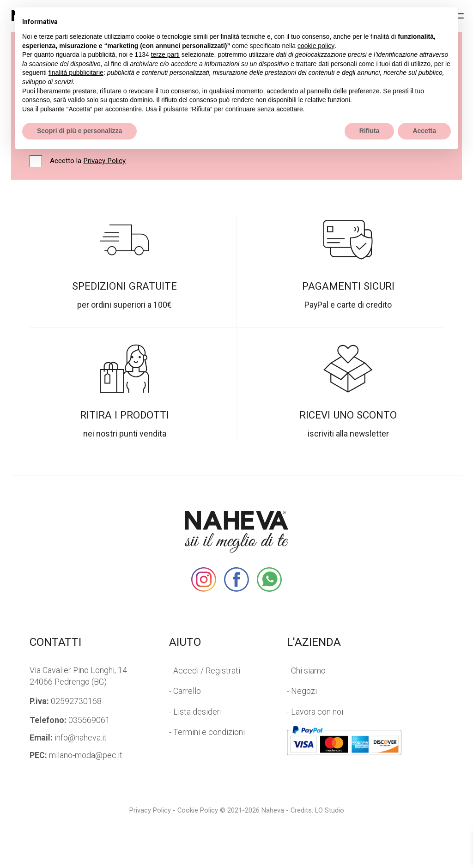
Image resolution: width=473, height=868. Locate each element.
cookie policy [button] (316, 46)
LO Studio (330, 810)
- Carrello (185, 691)
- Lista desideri (195, 712)
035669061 (70, 720)
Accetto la (88, 161)
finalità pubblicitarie (76, 73)
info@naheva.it (68, 738)
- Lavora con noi (315, 712)
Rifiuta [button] (370, 131)
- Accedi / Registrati (205, 671)
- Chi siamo (306, 671)
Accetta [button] (424, 131)
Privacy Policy (104, 161)
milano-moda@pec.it (76, 755)
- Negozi (302, 691)
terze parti (165, 55)
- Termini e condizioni (207, 732)
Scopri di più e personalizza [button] (79, 131)
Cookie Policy (198, 810)
